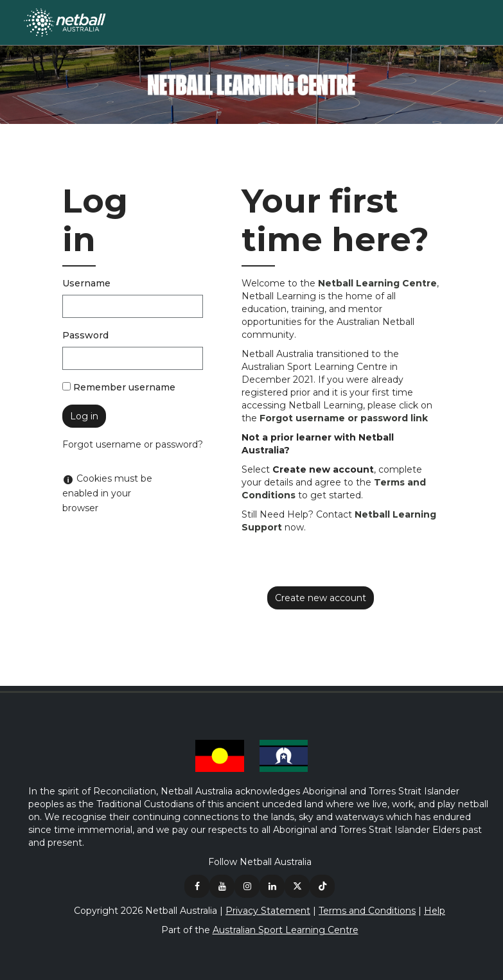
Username (86, 283)
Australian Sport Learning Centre (286, 930)
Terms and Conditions (367, 911)
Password (85, 335)
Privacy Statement (268, 911)
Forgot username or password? (133, 444)
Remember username (124, 387)
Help (435, 911)
